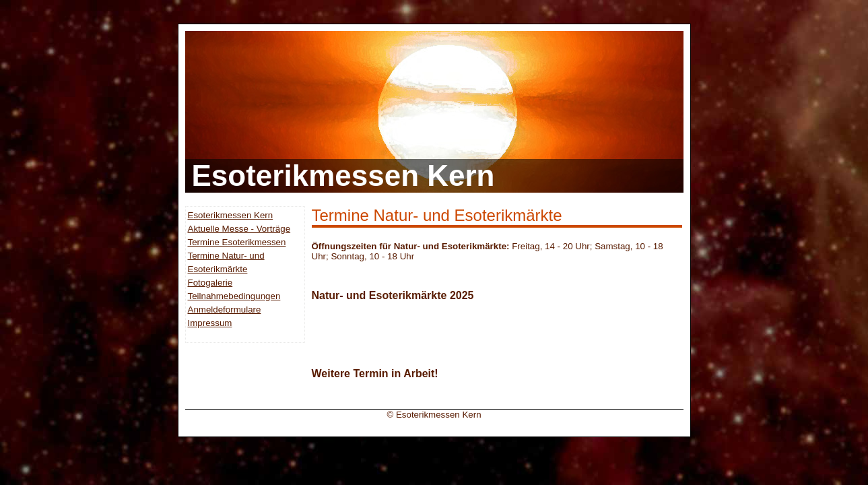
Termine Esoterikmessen (237, 242)
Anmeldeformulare (225, 310)
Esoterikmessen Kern (231, 215)
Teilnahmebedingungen (234, 296)
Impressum (210, 323)
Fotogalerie (210, 283)
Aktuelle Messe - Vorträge (239, 229)
